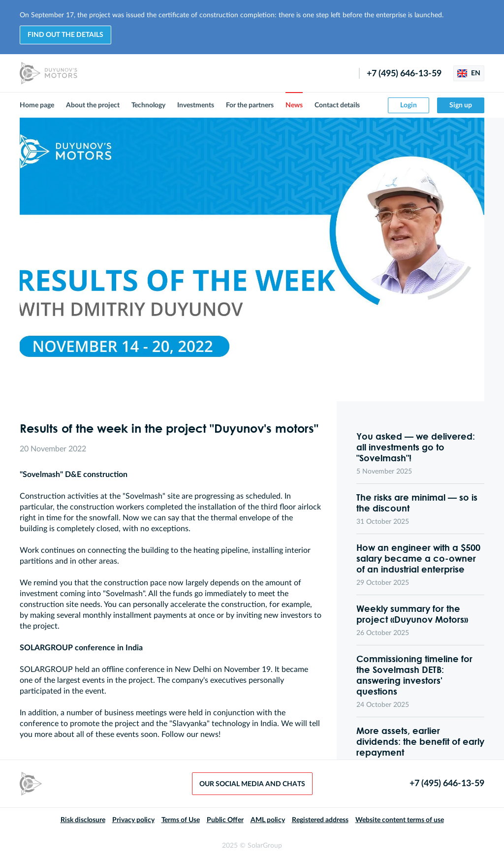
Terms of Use (181, 820)
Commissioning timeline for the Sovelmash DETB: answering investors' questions (414, 675)
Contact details (337, 105)
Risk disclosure (83, 820)
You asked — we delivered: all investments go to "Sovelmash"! (416, 447)
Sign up (461, 105)
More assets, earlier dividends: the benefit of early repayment (420, 741)
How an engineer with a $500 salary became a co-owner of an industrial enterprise (418, 558)
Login (409, 105)
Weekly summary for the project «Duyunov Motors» (412, 614)
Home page (37, 105)
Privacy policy (133, 820)
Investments (196, 105)
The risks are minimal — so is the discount (417, 503)
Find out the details (65, 35)
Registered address (320, 820)
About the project (93, 105)
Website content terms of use (400, 820)
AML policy (268, 820)
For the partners (250, 105)
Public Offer (225, 820)
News (294, 105)
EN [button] (469, 73)
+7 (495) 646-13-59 (404, 74)
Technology (148, 105)
